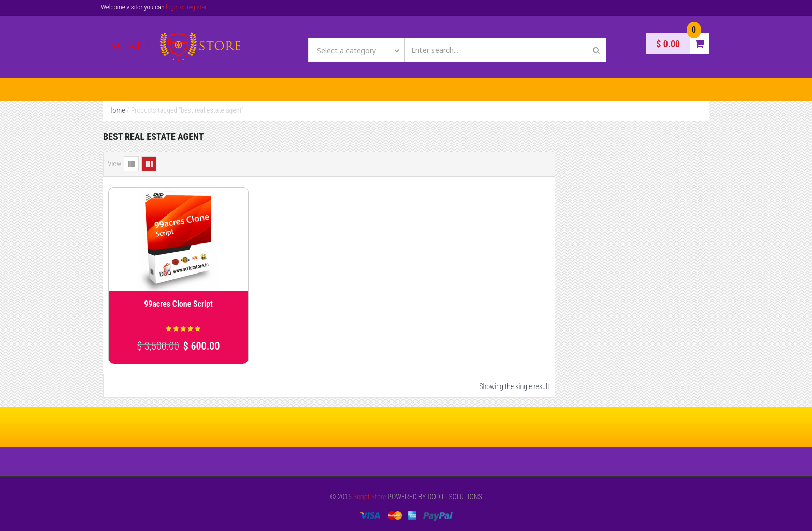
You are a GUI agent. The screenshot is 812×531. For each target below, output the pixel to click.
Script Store (369, 497)
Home (117, 110)
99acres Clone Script (178, 304)
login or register (186, 7)
